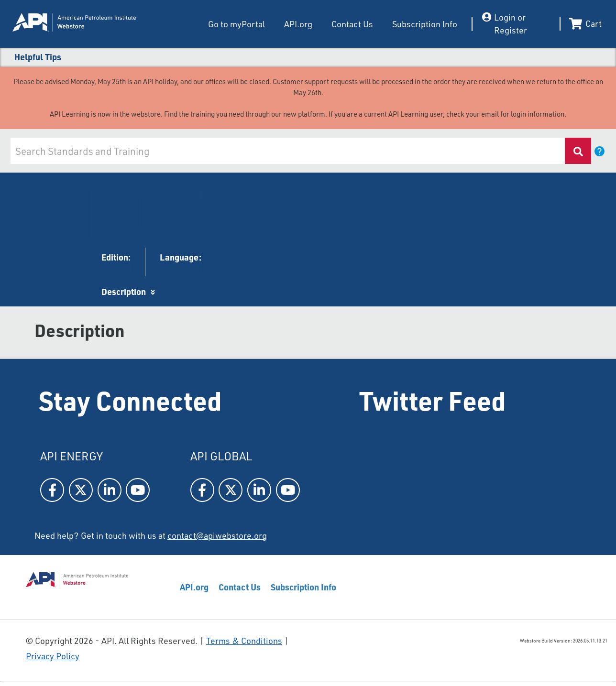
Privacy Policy (53, 656)
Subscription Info (425, 24)
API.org (298, 24)
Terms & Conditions (244, 641)
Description (124, 291)
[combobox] (287, 151)
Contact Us (352, 24)
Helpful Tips (38, 57)
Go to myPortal (236, 24)
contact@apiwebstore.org (217, 535)
